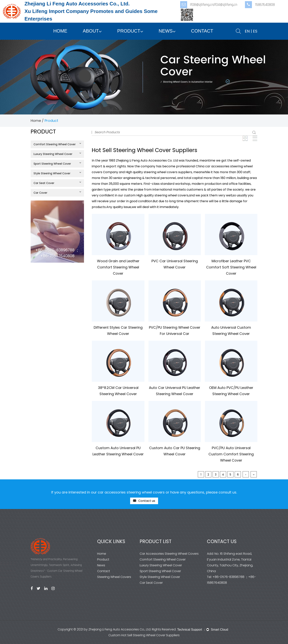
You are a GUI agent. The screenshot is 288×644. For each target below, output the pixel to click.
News (166, 31)
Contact (202, 31)
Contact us (144, 501)
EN (247, 31)
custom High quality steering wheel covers (156, 195)
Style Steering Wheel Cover (57, 173)
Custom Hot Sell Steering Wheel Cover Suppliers (144, 635)
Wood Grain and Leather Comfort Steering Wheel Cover (118, 267)
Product (129, 31)
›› (254, 475)
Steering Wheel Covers (114, 577)
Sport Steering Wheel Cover (57, 163)
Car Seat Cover (57, 183)
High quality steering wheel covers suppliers (159, 172)
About (91, 31)
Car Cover (57, 193)
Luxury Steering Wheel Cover (57, 154)
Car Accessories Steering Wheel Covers (169, 554)
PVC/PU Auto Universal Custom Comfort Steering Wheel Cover (231, 454)
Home (60, 31)
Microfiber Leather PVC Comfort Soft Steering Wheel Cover (231, 267)
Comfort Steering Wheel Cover (57, 144)
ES (255, 31)
